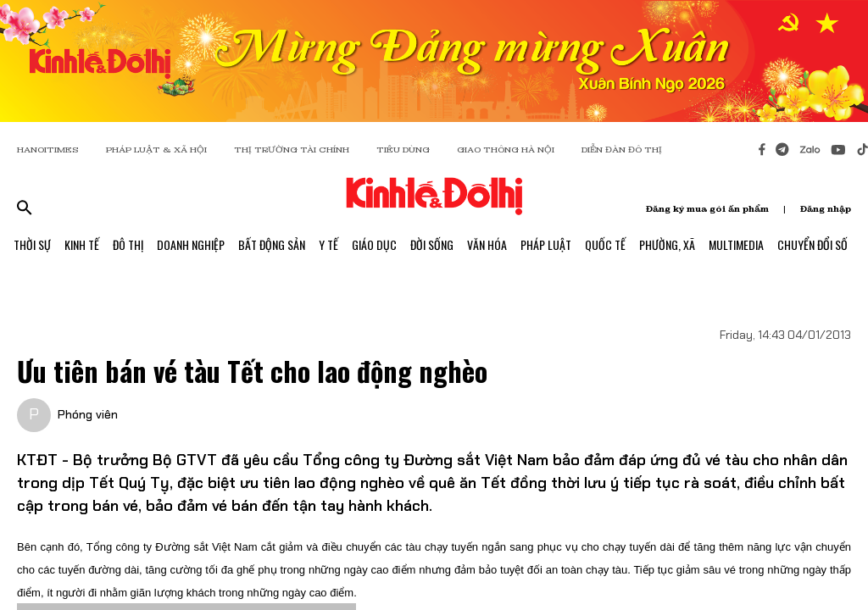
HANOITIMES (48, 150)
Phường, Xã (667, 244)
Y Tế (328, 244)
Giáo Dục (374, 244)
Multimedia (736, 244)
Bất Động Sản (272, 244)
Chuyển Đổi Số (812, 244)
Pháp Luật (546, 244)
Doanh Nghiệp (191, 244)
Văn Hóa (487, 244)
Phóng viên (88, 414)
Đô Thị (128, 244)
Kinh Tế (82, 244)
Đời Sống (432, 244)
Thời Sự (32, 244)
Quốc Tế (605, 244)
